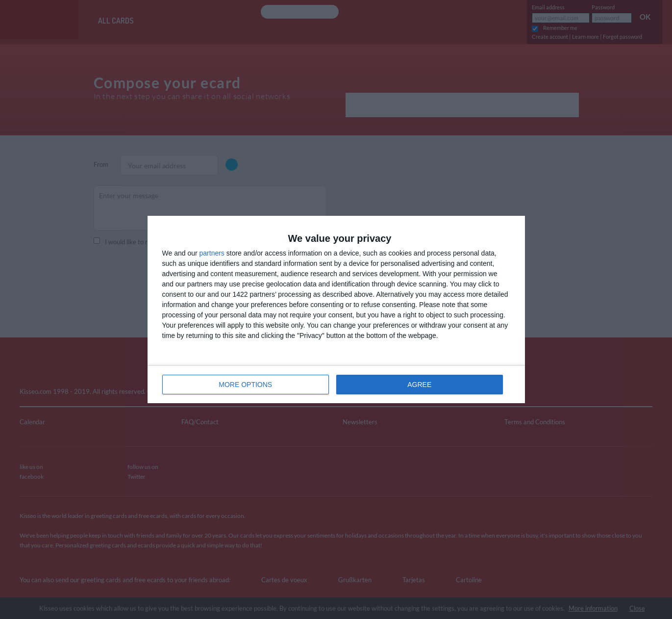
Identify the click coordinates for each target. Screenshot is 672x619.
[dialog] (336, 309)
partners (212, 253)
